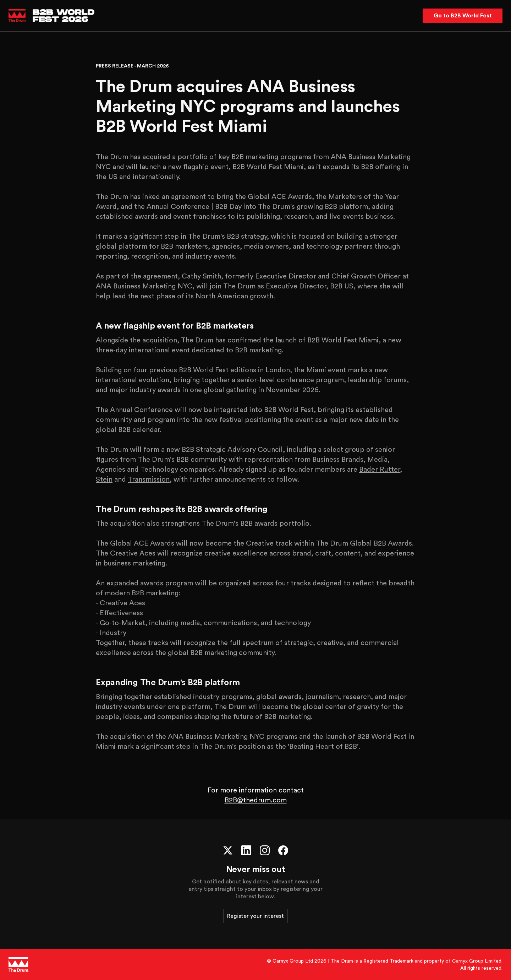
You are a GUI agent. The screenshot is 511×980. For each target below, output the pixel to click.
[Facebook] (283, 850)
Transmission (149, 480)
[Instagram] (265, 850)
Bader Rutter (380, 470)
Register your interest (255, 916)
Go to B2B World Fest (463, 16)
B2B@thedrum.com (256, 800)
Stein (104, 480)
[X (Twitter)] (228, 850)
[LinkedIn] (246, 850)
